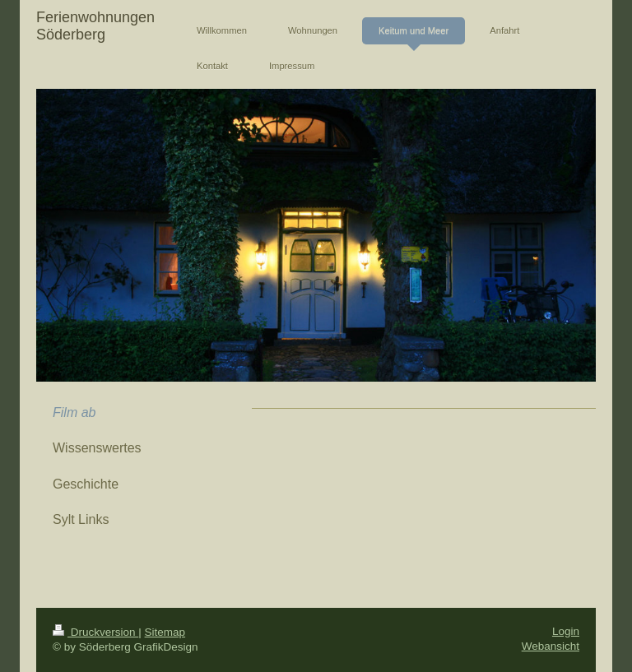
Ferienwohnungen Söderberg (95, 26)
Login (566, 631)
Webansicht (551, 646)
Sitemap (165, 632)
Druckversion (95, 632)
